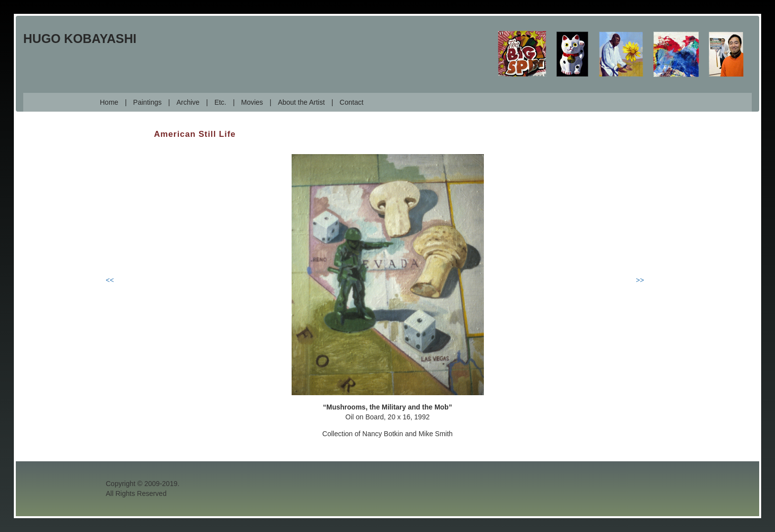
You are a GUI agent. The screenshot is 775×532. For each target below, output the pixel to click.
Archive (188, 102)
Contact (351, 102)
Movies (252, 102)
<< (110, 280)
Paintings (147, 102)
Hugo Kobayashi (80, 39)
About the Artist (301, 102)
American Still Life (195, 134)
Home (109, 102)
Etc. (220, 102)
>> (640, 280)
